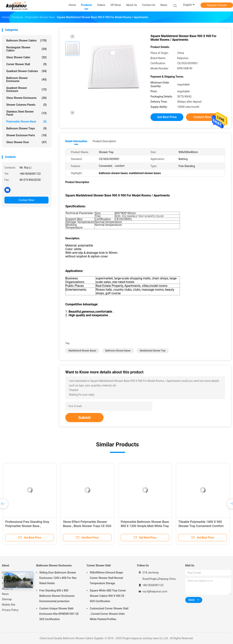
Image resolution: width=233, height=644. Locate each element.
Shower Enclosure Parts (26, 135)
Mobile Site (9, 605)
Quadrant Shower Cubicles (26, 71)
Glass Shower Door (26, 142)
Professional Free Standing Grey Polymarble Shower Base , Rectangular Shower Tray (27, 526)
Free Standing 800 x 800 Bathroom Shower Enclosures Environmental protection (57, 596)
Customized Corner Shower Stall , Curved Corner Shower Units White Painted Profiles (109, 614)
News (5, 594)
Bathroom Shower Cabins (26, 41)
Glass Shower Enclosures (26, 98)
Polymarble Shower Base (26, 122)
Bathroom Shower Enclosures (26, 79)
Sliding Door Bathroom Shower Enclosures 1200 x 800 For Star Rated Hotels (58, 578)
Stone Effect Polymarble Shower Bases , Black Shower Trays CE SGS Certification (87, 526)
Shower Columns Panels (26, 105)
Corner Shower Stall (26, 64)
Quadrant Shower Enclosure (26, 89)
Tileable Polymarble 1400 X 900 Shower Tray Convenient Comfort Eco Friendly (201, 526)
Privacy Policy (10, 610)
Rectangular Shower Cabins (26, 49)
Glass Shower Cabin (26, 57)
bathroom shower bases (118, 351)
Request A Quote (217, 5)
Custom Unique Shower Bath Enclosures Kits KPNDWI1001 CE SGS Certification (59, 614)
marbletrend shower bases (82, 351)
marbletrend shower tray (153, 351)
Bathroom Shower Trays (26, 128)
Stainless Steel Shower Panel (26, 113)
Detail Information (76, 141)
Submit (84, 418)
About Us (7, 589)
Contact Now (26, 200)
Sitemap (7, 599)
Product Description (104, 141)
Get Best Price (167, 117)
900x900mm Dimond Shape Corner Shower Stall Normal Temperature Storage (106, 578)
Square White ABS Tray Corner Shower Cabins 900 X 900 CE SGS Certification (108, 596)
